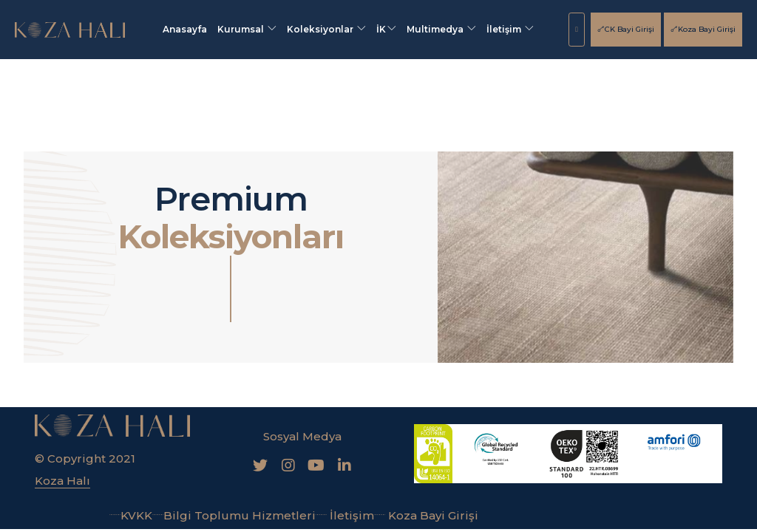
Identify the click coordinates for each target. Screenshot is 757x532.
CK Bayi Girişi (626, 29)
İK (386, 29)
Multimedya (441, 29)
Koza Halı (62, 481)
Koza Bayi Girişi (703, 29)
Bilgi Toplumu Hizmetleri (234, 515)
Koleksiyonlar (326, 29)
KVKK (131, 515)
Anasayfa (185, 29)
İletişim (510, 29)
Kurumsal (247, 29)
